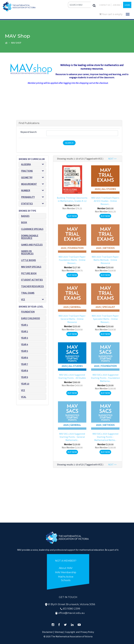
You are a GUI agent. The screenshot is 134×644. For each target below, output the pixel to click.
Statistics (27, 204)
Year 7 (24, 364)
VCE (23, 299)
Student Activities (32, 280)
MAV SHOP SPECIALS (31, 267)
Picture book (29, 273)
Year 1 (24, 325)
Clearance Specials (32, 229)
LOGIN (127, 5)
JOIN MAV (117, 5)
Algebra (26, 164)
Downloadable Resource (30, 237)
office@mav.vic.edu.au (71, 613)
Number (26, 190)
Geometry (27, 177)
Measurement (29, 184)
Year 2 (24, 331)
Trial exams (28, 293)
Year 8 (24, 371)
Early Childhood (30, 318)
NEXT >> (112, 159)
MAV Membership (66, 572)
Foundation (28, 312)
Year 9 (24, 377)
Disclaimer (48, 632)
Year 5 (24, 351)
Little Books (28, 260)
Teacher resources (32, 286)
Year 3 (24, 338)
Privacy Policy (87, 632)
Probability (28, 197)
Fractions (27, 171)
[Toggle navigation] (128, 14)
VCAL (24, 397)
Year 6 (24, 358)
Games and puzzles (32, 245)
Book (24, 222)
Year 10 (25, 384)
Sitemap (59, 632)
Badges (25, 216)
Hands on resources (27, 252)
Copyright (70, 632)
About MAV (66, 568)
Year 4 (24, 344)
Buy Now (72, 216)
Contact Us (105, 5)
